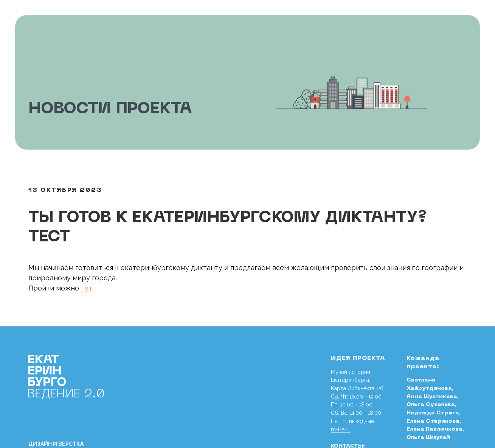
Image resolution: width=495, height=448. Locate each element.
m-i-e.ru (341, 429)
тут (87, 288)
